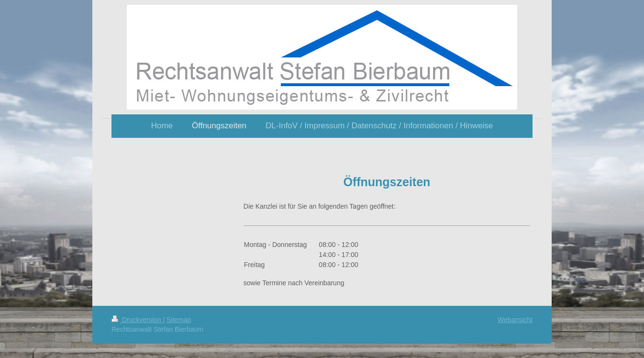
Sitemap (179, 320)
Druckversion (137, 320)
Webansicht (515, 320)
